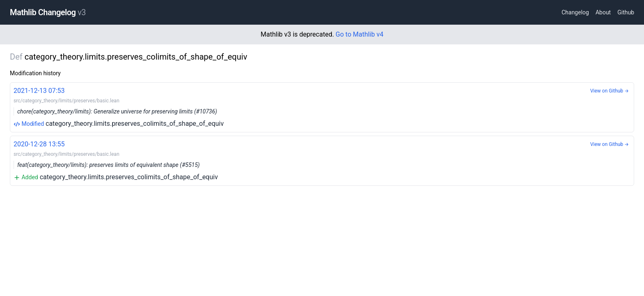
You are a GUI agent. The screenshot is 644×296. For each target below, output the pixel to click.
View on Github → (609, 91)
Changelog (575, 12)
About (603, 12)
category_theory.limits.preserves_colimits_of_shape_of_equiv (322, 107)
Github (626, 12)
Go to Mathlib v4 (359, 34)
